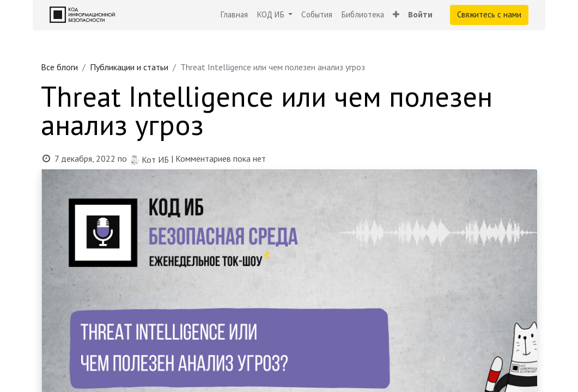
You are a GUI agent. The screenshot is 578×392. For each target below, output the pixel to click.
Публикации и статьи (129, 67)
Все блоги (59, 67)
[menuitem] (234, 15)
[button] (396, 15)
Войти (420, 14)
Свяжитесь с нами (489, 14)
